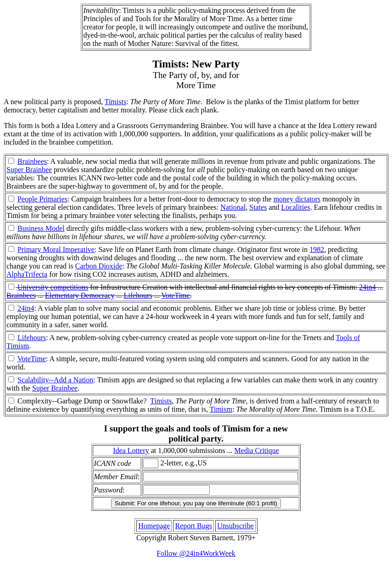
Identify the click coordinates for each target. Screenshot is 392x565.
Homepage (154, 526)
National (233, 207)
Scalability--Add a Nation (55, 380)
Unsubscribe (235, 526)
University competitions (53, 287)
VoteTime (175, 295)
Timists (115, 102)
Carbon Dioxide (99, 266)
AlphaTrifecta (27, 274)
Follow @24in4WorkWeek (196, 553)
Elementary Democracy (80, 295)
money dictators (297, 199)
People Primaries (42, 199)
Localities (296, 207)
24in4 (367, 287)
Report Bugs (193, 526)
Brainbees (32, 161)
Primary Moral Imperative (56, 249)
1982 (317, 249)
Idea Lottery (131, 450)
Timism (221, 409)
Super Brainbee (29, 170)
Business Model (41, 228)
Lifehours (138, 295)
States (258, 207)
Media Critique (257, 450)
